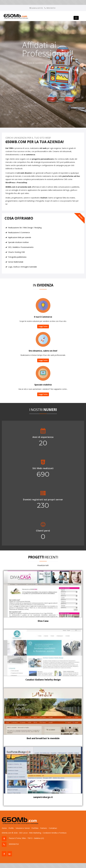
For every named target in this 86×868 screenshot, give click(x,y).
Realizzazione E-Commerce (19, 232)
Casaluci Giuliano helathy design (43, 680)
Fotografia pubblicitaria (17, 257)
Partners (44, 828)
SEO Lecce (23, 833)
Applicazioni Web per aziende (20, 237)
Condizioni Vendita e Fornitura (55, 833)
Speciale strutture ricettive (18, 242)
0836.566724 (51, 8)
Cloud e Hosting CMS (17, 252)
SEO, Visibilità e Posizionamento (21, 247)
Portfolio (35, 828)
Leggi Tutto (43, 326)
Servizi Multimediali (16, 262)
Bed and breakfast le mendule (43, 738)
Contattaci (53, 828)
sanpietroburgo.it (43, 797)
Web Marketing (35, 833)
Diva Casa (43, 621)
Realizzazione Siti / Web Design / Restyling (25, 228)
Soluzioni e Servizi (23, 828)
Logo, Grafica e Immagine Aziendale (23, 267)
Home (4, 828)
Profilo (11, 828)
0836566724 (14, 844)
